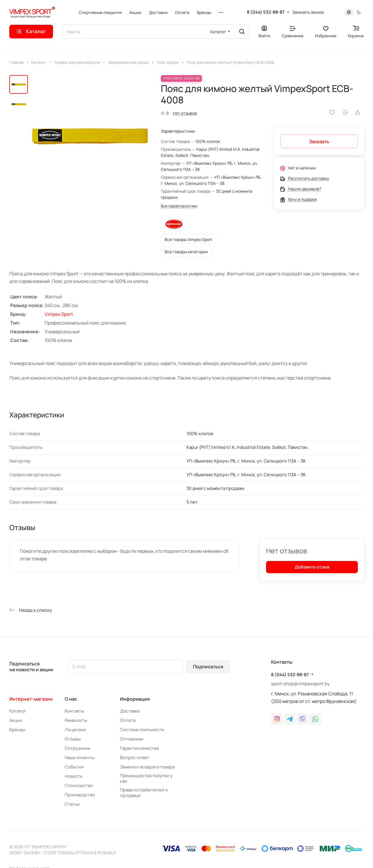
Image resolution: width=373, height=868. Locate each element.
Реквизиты (76, 720)
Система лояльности (142, 730)
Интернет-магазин (31, 699)
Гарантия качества (139, 748)
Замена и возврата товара (147, 767)
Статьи (72, 804)
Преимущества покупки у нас (146, 778)
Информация (135, 699)
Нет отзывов (185, 113)
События (74, 767)
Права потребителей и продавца (144, 793)
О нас (71, 699)
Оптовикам (132, 739)
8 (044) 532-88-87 (266, 12)
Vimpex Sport (59, 314)
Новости (74, 776)
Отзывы (73, 739)
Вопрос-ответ (135, 758)
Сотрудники (78, 748)
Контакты (74, 711)
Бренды (17, 730)
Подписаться (208, 667)
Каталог (18, 711)
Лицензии (75, 730)
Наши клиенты (80, 758)
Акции (16, 720)
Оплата (128, 720)
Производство (80, 795)
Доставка (130, 711)
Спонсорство (79, 785)
